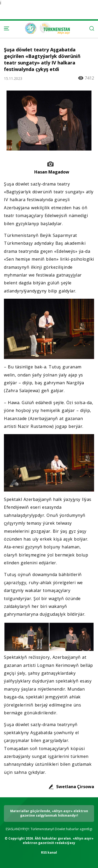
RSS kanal (49, 852)
